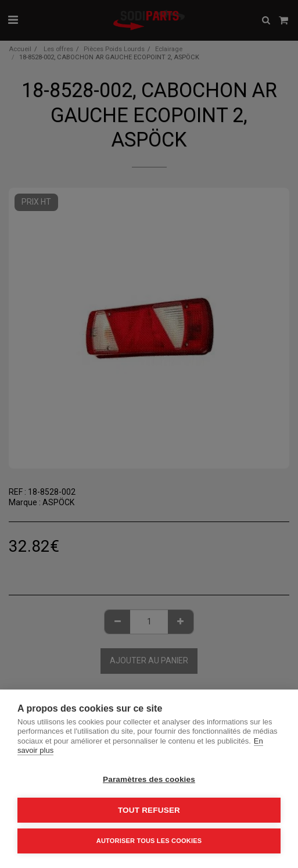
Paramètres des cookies (149, 779)
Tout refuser (149, 810)
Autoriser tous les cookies (149, 841)
